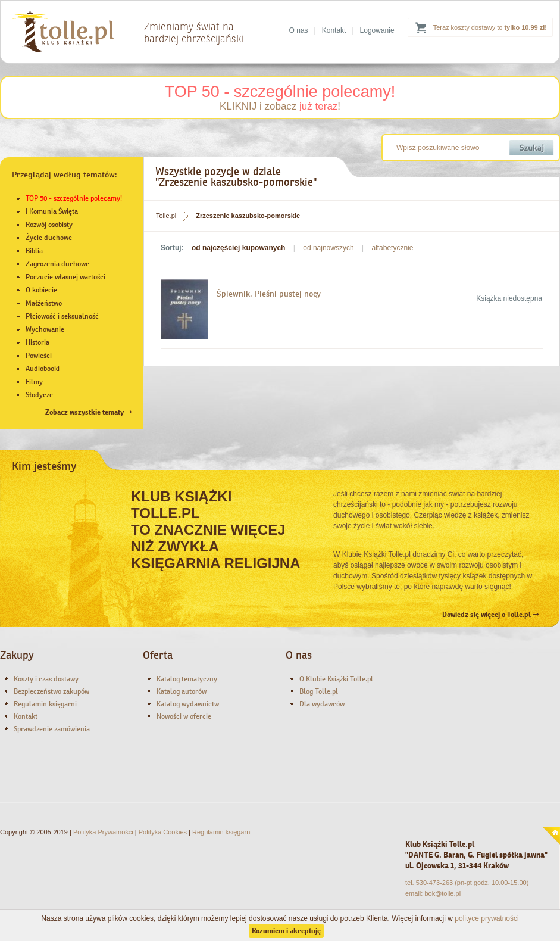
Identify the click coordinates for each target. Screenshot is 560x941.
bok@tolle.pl (442, 893)
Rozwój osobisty (49, 225)
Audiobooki (43, 369)
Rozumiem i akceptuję (286, 931)
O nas (299, 30)
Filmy (34, 382)
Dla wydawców (322, 704)
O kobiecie (41, 290)
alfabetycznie (392, 248)
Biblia (34, 251)
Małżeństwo (44, 303)
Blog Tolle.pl (319, 691)
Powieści (39, 356)
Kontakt (334, 30)
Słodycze (39, 395)
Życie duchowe (49, 238)
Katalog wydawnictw (188, 704)
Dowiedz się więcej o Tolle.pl (490, 615)
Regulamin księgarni (45, 704)
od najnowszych (328, 248)
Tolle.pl (166, 216)
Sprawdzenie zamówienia (52, 729)
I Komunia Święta (52, 211)
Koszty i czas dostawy (46, 679)
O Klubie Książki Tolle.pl (336, 679)
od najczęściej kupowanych (238, 248)
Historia (37, 342)
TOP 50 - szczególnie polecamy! (280, 92)
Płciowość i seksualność (62, 316)
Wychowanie (45, 329)
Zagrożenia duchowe (57, 264)
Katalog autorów (182, 691)
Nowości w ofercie (184, 716)
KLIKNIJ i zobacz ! (280, 106)
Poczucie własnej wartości (65, 277)
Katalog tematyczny (187, 679)
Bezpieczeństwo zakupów (51, 691)
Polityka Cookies (163, 832)
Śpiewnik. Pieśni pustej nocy (269, 294)
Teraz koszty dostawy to (490, 27)
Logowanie (377, 30)
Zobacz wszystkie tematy (88, 412)
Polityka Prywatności (103, 832)
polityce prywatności (487, 918)
